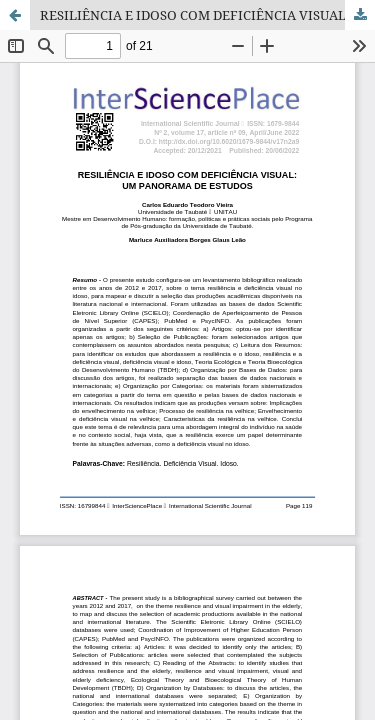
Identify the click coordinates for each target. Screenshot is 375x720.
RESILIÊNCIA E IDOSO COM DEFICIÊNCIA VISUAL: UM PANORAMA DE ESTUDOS (207, 15)
